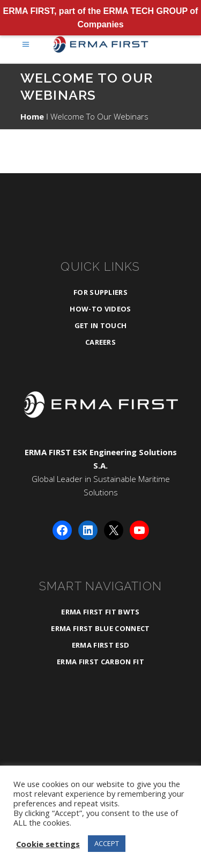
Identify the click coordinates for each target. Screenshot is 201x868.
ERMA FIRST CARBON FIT (100, 662)
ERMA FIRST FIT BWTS (100, 612)
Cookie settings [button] (48, 844)
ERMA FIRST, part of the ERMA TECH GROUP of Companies (101, 18)
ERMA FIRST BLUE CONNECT (100, 628)
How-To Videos (100, 309)
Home (32, 116)
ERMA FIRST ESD (101, 645)
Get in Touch (101, 325)
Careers (100, 342)
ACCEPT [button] (107, 843)
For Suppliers (100, 292)
